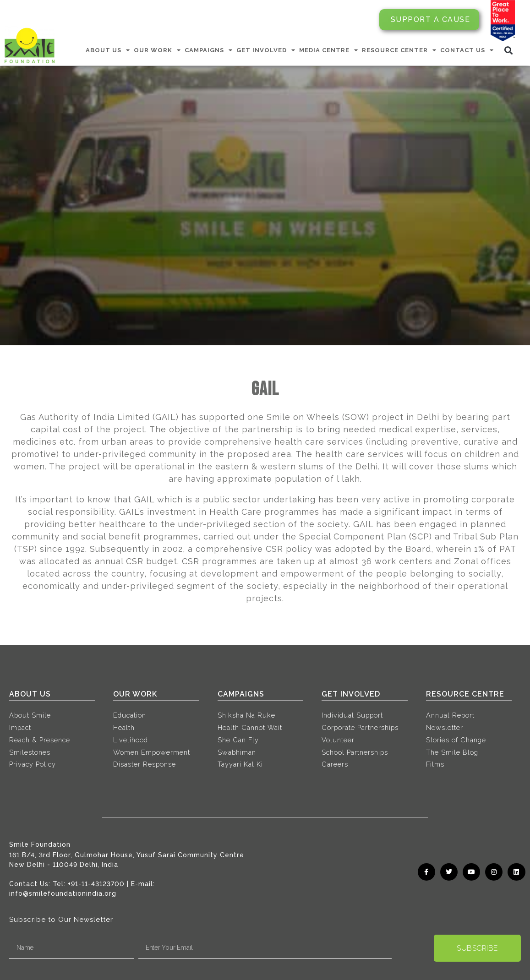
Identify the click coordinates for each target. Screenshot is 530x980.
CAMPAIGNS (209, 50)
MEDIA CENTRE (329, 50)
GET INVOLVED (266, 50)
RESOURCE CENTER (399, 50)
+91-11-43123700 (96, 884)
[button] (509, 50)
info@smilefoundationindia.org (63, 893)
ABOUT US (108, 50)
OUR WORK (157, 50)
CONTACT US (467, 50)
